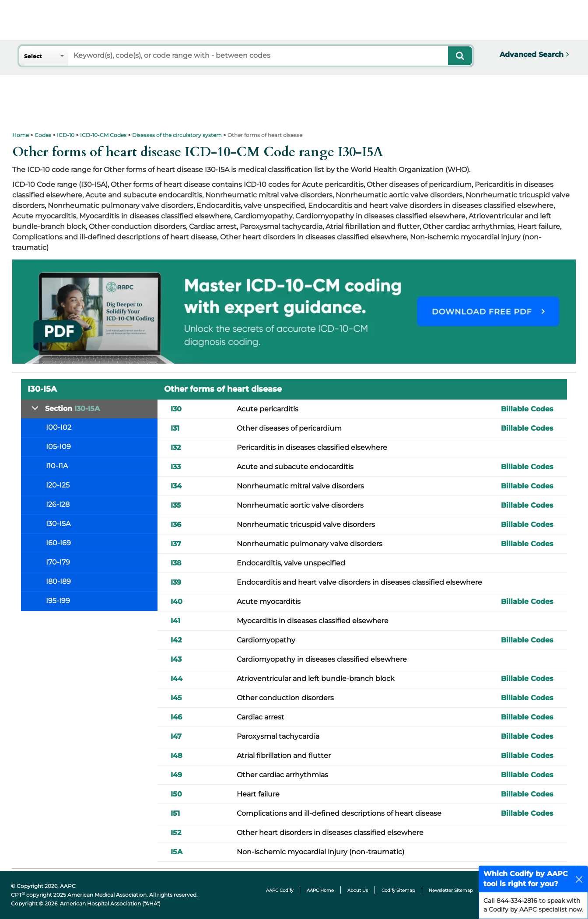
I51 (175, 813)
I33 (176, 467)
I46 (176, 717)
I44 (177, 679)
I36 (176, 524)
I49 (176, 775)
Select (33, 56)
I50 (176, 794)
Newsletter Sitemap (451, 890)
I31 (175, 428)
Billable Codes (527, 409)
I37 (176, 544)
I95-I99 (58, 601)
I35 (176, 505)
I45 (176, 698)
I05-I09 (58, 447)
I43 (176, 659)
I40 (177, 602)
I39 (176, 582)
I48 (177, 756)
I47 (176, 736)
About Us (358, 890)
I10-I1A (57, 466)
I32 (176, 447)
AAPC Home (320, 890)
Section (72, 409)
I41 (175, 621)
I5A (177, 852)
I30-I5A (58, 524)
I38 (176, 563)
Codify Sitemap (398, 890)
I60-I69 (58, 543)
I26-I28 (58, 504)
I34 (176, 486)
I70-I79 (58, 562)
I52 (176, 833)
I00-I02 (59, 427)
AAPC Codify (280, 890)
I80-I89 (58, 581)
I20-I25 (58, 485)
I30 (176, 409)
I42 (176, 640)
